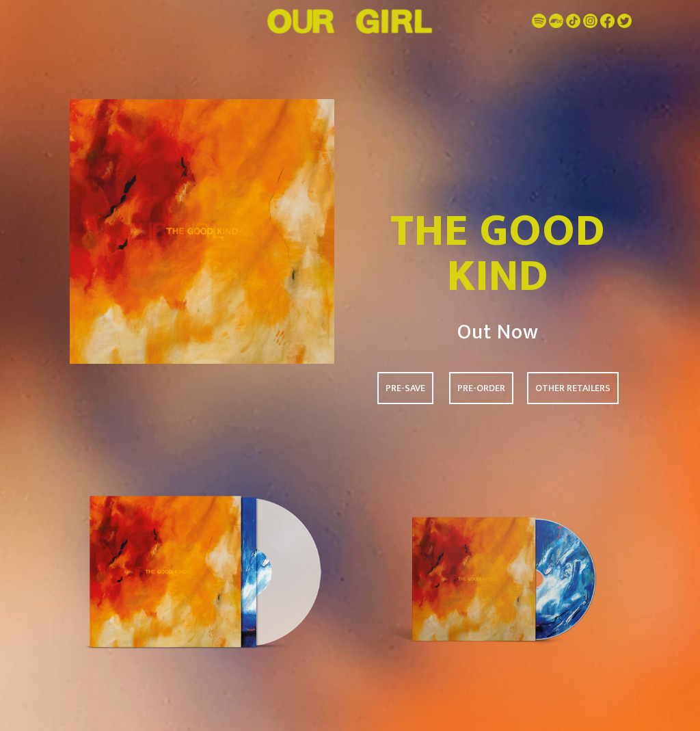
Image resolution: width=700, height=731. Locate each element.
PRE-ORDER (481, 388)
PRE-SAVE (405, 388)
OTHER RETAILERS (573, 388)
